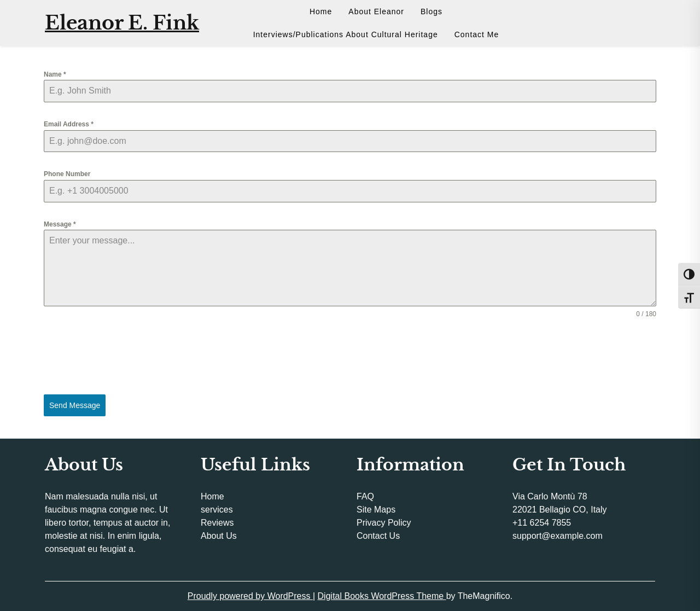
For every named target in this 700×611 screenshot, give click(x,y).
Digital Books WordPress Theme (382, 596)
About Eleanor (376, 11)
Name (55, 74)
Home (321, 11)
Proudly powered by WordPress (250, 596)
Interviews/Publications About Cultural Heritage (346, 34)
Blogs (431, 11)
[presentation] (350, 357)
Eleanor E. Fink (122, 23)
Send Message (75, 405)
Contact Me (477, 34)
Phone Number (67, 174)
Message (60, 224)
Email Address (69, 124)
